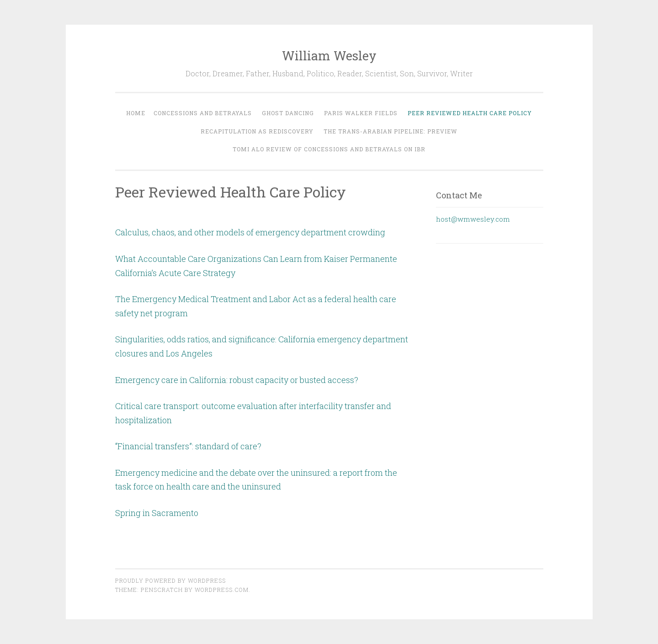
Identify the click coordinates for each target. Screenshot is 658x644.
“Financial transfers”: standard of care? (188, 446)
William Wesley (329, 56)
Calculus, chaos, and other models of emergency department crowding (250, 232)
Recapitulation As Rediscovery (257, 131)
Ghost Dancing (288, 113)
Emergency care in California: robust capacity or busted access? (237, 380)
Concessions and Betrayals (203, 113)
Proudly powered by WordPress (170, 580)
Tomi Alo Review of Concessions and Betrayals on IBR (329, 149)
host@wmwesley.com (473, 219)
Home (136, 113)
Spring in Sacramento (157, 513)
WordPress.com (222, 590)
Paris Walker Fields (361, 113)
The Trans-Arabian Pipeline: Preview (390, 131)
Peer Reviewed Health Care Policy (470, 113)
